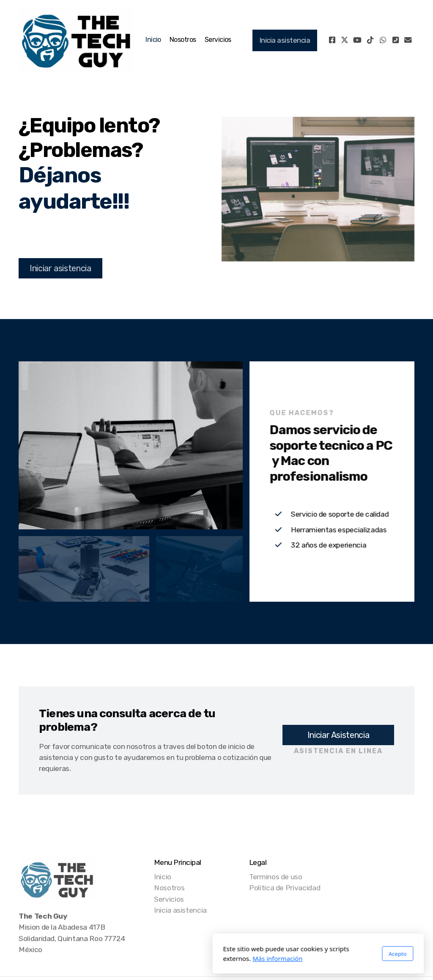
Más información (176, 958)
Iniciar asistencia (60, 268)
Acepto (296, 954)
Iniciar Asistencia (338, 735)
